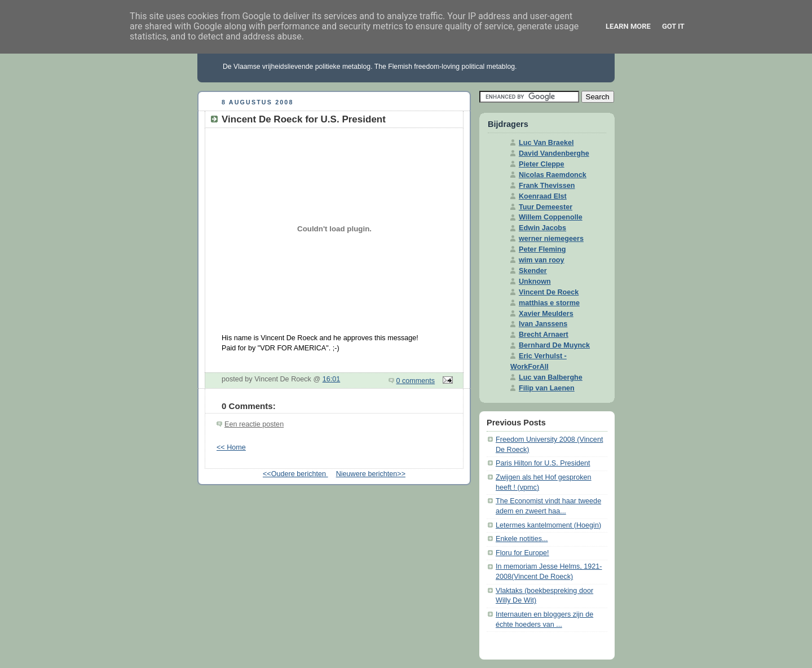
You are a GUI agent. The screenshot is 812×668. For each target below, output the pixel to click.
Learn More (628, 26)
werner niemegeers (551, 239)
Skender (533, 271)
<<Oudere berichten (295, 474)
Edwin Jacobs (542, 228)
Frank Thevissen (547, 186)
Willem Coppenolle (551, 217)
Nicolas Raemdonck (553, 175)
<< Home (231, 447)
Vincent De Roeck (549, 292)
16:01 (332, 379)
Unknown (535, 282)
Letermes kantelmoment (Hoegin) (548, 525)
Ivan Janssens (543, 324)
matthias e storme (549, 303)
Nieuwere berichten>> (371, 474)
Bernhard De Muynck (554, 345)
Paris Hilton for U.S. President (543, 463)
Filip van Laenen (547, 388)
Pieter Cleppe (542, 164)
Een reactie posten (254, 424)
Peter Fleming (542, 249)
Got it (673, 26)
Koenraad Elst (543, 196)
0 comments (416, 381)
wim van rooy (542, 260)
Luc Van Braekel (546, 143)
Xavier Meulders (546, 314)
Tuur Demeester (546, 207)
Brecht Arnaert (544, 335)
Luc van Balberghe (551, 377)
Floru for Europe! (522, 553)
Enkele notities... (522, 539)
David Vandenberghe (554, 153)
